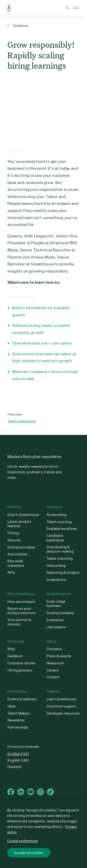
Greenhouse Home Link (9, 8)
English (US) (18, 754)
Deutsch (15, 767)
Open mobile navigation (76, 8)
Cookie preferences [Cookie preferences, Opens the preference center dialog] (23, 841)
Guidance (18, 26)
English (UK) (18, 760)
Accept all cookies (29, 853)
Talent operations (22, 421)
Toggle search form (67, 8)
